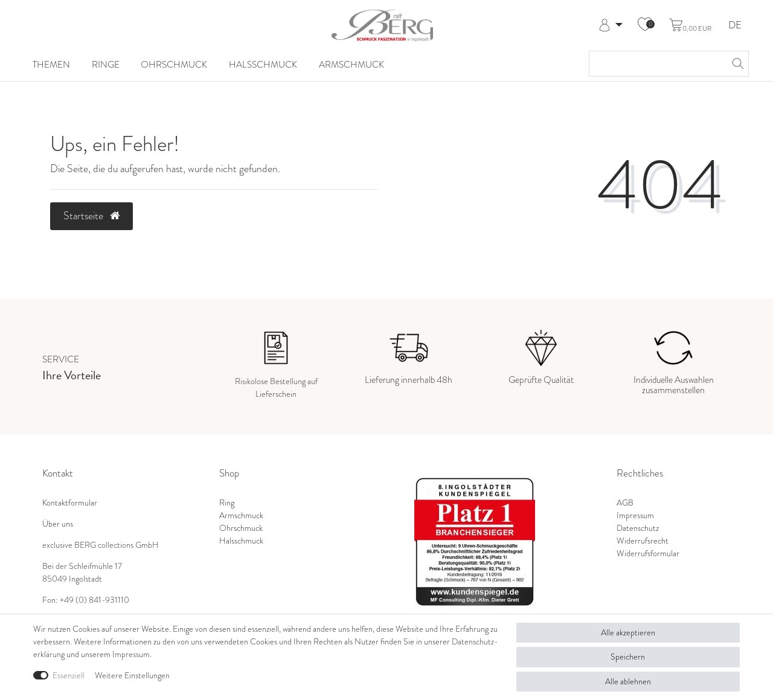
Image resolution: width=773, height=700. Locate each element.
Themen (51, 65)
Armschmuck (351, 65)
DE (735, 26)
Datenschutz (638, 528)
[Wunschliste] (645, 25)
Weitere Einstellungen (132, 675)
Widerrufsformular (648, 553)
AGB (625, 503)
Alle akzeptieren (628, 632)
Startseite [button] (91, 216)
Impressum (635, 515)
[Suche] (736, 64)
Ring (227, 503)
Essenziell (69, 675)
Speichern (628, 657)
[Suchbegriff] (657, 64)
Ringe (106, 65)
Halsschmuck (263, 65)
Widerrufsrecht (643, 541)
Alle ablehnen (628, 681)
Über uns (58, 524)
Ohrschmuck (174, 65)
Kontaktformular (70, 503)
